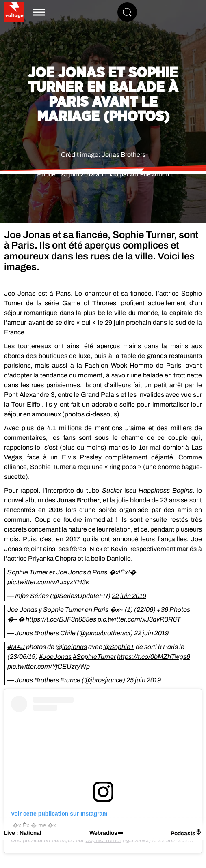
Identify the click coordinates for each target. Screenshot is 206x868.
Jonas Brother (78, 500)
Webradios (103, 833)
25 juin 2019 (144, 680)
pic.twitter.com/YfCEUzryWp (49, 666)
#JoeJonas (55, 657)
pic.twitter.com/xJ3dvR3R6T (139, 619)
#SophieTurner (94, 657)
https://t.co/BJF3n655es (61, 619)
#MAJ (16, 647)
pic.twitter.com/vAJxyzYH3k (48, 582)
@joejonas (71, 647)
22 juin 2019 (129, 596)
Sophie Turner (104, 840)
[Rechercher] (127, 12)
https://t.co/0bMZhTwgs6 (154, 657)
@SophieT (119, 647)
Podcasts (186, 833)
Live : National (23, 833)
